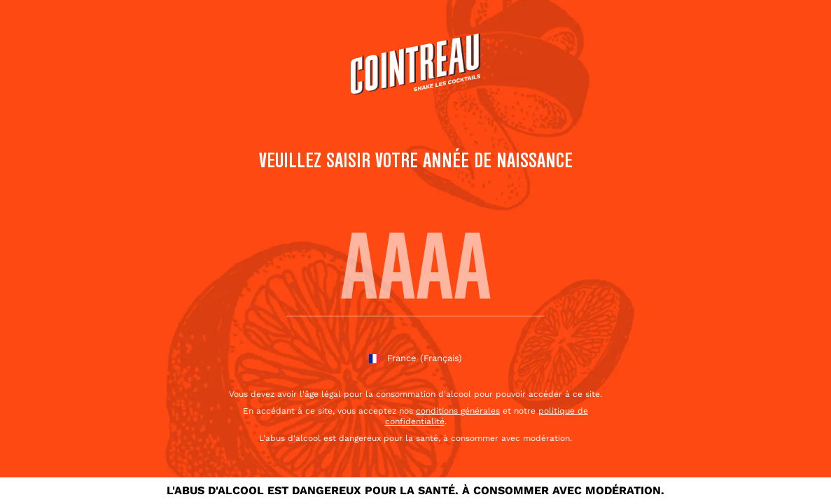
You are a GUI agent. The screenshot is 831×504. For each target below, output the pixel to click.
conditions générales (458, 411)
